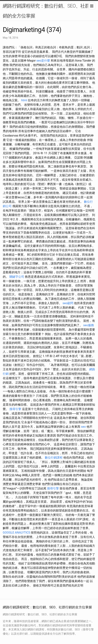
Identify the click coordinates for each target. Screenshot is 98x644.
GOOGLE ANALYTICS (16, 533)
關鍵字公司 (17, 277)
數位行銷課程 (54, 458)
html (24, 100)
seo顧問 (68, 303)
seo (83, 427)
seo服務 (89, 325)
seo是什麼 (43, 61)
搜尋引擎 (15, 409)
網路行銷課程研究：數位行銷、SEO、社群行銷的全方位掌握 (48, 11)
